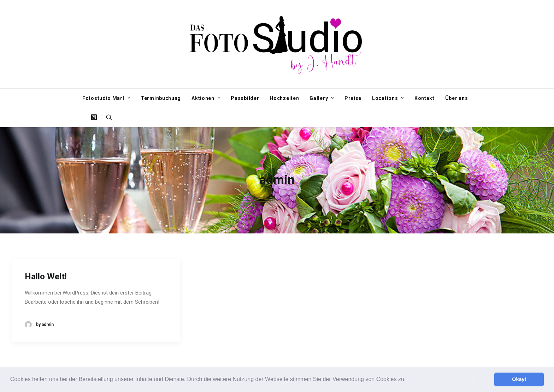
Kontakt (425, 98)
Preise (353, 98)
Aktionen (206, 98)
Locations (388, 98)
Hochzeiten (284, 98)
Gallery (322, 98)
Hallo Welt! (46, 275)
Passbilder (245, 98)
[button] (408, 380)
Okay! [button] (519, 379)
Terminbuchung (161, 98)
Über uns (457, 98)
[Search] (107, 117)
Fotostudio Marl (106, 98)
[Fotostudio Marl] (277, 44)
